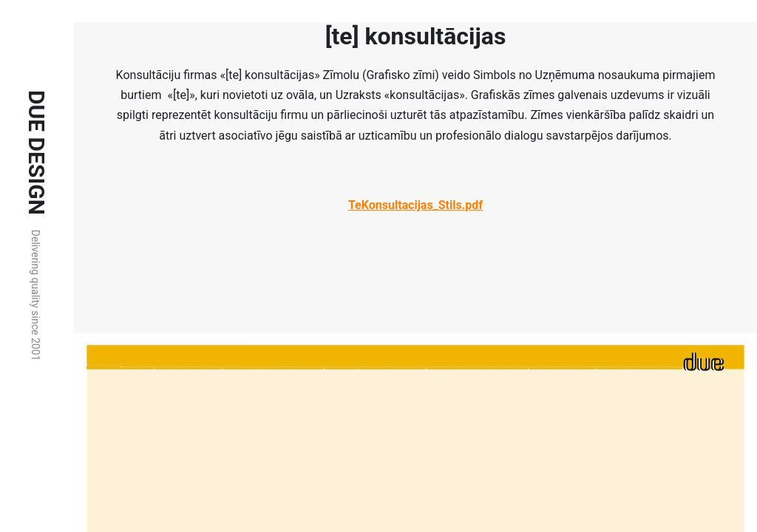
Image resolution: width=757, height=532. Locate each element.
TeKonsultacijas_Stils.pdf (415, 205)
